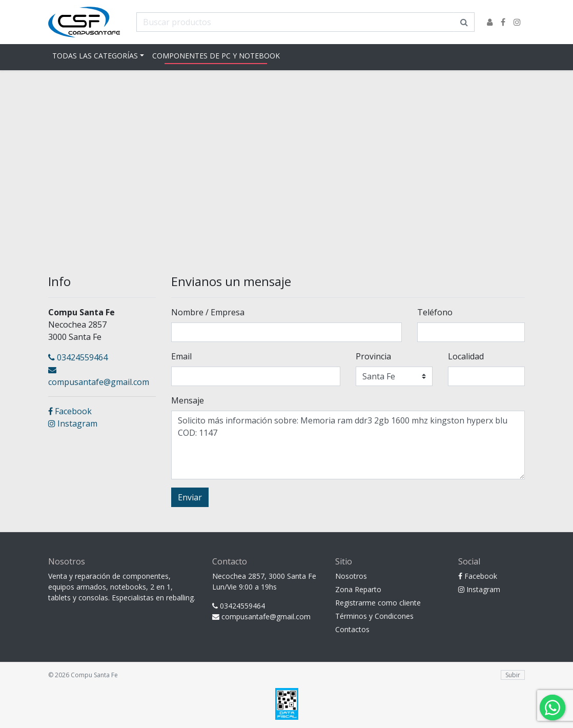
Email (181, 356)
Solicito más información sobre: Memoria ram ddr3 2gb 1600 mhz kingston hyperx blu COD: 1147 (348, 445)
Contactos (352, 629)
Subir (513, 675)
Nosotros (351, 576)
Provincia (373, 356)
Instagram (73, 423)
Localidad (466, 356)
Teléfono (435, 312)
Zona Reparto (358, 589)
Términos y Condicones (374, 616)
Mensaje (188, 400)
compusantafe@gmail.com (99, 377)
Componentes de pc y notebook (216, 56)
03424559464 (78, 357)
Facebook (70, 411)
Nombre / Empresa (208, 312)
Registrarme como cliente (378, 603)
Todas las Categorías (95, 56)
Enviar (190, 497)
